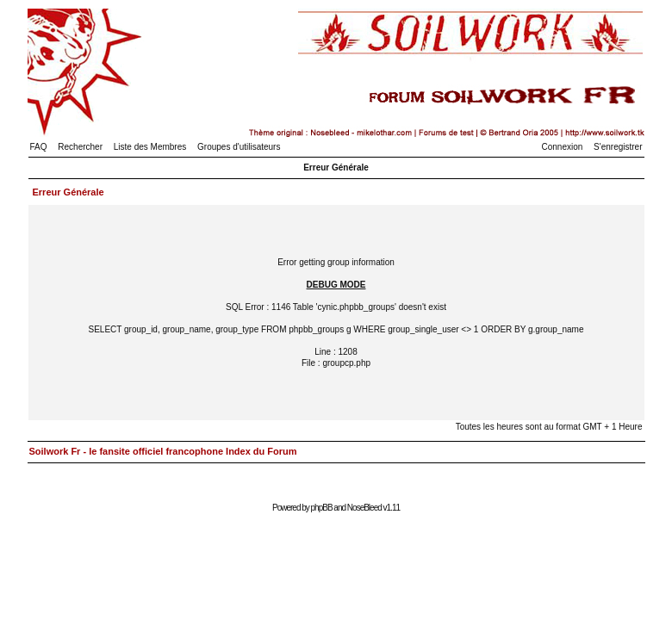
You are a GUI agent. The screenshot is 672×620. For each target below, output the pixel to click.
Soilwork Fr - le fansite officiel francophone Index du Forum (163, 451)
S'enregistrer (618, 147)
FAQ (39, 147)
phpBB (322, 508)
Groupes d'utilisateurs (239, 147)
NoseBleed (364, 508)
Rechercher (80, 147)
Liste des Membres (150, 147)
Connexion (563, 147)
